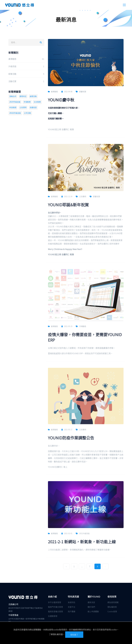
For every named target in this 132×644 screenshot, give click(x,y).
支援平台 (72, 607)
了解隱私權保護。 (57, 634)
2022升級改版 (15, 113)
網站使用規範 (113, 602)
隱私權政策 (112, 607)
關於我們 (91, 607)
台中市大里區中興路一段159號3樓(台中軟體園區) (26, 620)
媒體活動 (33, 96)
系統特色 (72, 602)
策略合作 (13, 96)
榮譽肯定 (23, 96)
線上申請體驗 (93, 611)
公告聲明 (23, 108)
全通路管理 (53, 616)
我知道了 (74, 635)
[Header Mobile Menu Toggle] (124, 5)
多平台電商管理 (54, 602)
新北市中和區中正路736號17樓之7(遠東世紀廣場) (26, 610)
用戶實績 (72, 611)
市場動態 (27, 102)
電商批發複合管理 (55, 611)
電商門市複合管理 (55, 607)
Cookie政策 (112, 611)
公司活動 (28, 113)
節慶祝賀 (33, 108)
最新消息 (91, 602)
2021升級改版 (15, 102)
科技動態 (13, 108)
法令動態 (37, 102)
